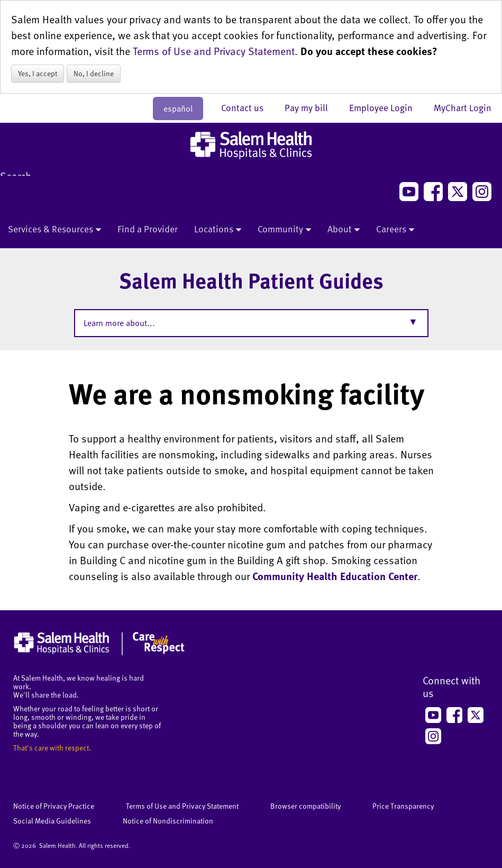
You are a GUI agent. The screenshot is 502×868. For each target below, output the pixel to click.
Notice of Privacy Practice (54, 806)
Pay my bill (312, 107)
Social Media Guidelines (52, 821)
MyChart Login (463, 107)
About (344, 230)
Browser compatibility (305, 806)
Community (284, 230)
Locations (218, 230)
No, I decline (94, 73)
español (178, 108)
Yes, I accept (38, 73)
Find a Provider (148, 229)
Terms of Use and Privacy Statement (214, 51)
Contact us (248, 107)
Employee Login (386, 107)
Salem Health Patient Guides (251, 280)
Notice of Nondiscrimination (168, 821)
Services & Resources (54, 230)
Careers (395, 230)
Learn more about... (119, 323)
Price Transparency (403, 806)
